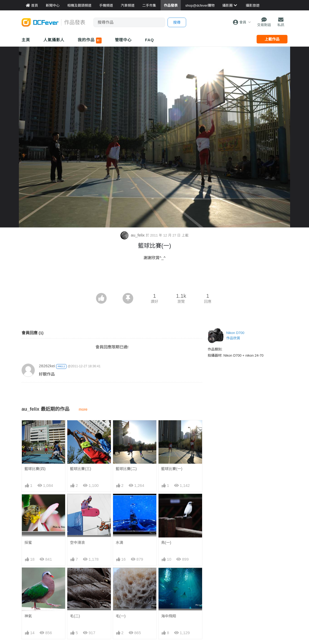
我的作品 (89, 40)
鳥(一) (166, 543)
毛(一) (121, 616)
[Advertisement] (154, 278)
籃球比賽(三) (80, 469)
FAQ (149, 40)
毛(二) (75, 616)
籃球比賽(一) (172, 469)
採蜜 (28, 543)
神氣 (28, 616)
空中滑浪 (77, 543)
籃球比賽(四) (35, 469)
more (83, 409)
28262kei (47, 366)
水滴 (119, 543)
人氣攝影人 (54, 40)
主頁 (26, 40)
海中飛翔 (169, 616)
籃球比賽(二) (126, 469)
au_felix (133, 235)
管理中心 (123, 40)
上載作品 (272, 39)
